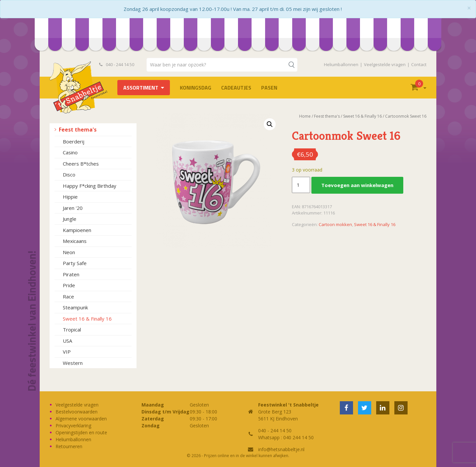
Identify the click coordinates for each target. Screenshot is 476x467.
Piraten (71, 274)
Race (68, 296)
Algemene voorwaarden (81, 419)
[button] (270, 124)
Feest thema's (78, 130)
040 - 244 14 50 (117, 64)
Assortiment (141, 88)
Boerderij (74, 141)
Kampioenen (77, 230)
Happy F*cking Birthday (90, 186)
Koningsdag (196, 88)
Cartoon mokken (335, 224)
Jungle (70, 219)
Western (73, 363)
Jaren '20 (73, 208)
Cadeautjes (236, 88)
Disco (69, 175)
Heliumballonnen (341, 64)
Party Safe (75, 263)
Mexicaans (75, 241)
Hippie (70, 197)
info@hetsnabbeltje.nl (281, 449)
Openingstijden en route (81, 432)
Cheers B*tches (81, 164)
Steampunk (75, 307)
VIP (67, 352)
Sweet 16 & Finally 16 (87, 319)
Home (305, 116)
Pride (69, 285)
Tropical (72, 330)
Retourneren (69, 446)
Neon (69, 252)
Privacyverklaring (73, 426)
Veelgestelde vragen (385, 64)
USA (67, 341)
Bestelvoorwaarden (77, 412)
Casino (70, 152)
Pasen (269, 88)
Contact (419, 64)
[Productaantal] (301, 185)
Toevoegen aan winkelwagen (357, 185)
